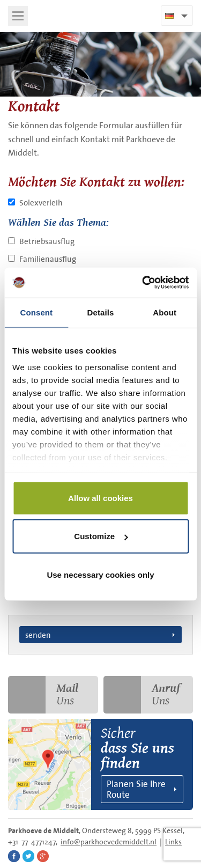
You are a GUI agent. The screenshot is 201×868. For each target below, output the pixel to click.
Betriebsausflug (47, 241)
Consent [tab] (36, 312)
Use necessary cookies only (100, 574)
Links (173, 842)
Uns (43, 695)
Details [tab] (101, 312)
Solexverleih (41, 203)
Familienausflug (48, 259)
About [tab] (165, 312)
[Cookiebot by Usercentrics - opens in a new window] (143, 283)
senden (38, 635)
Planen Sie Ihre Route (136, 789)
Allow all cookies (100, 498)
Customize (101, 536)
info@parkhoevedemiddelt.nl (109, 842)
